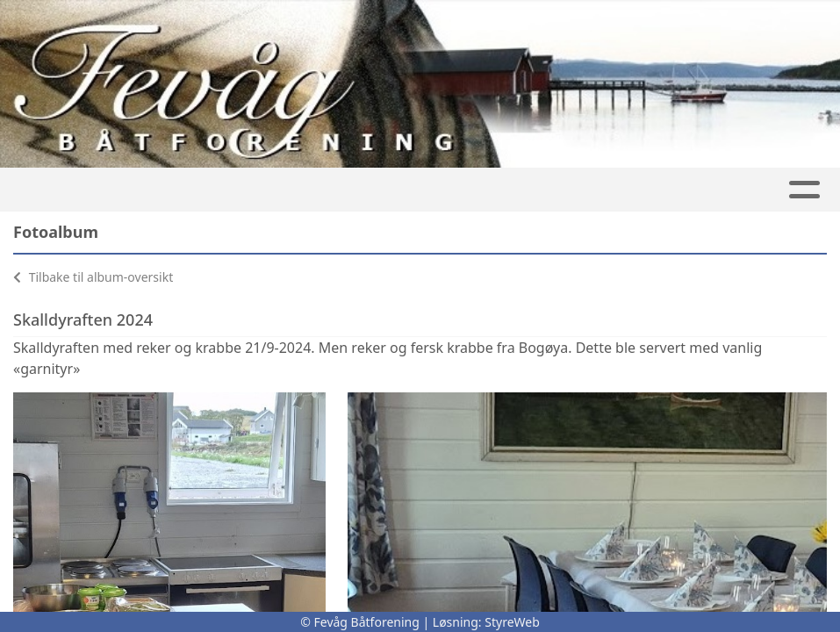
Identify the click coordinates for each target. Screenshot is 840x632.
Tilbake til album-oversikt (93, 277)
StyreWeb (512, 622)
